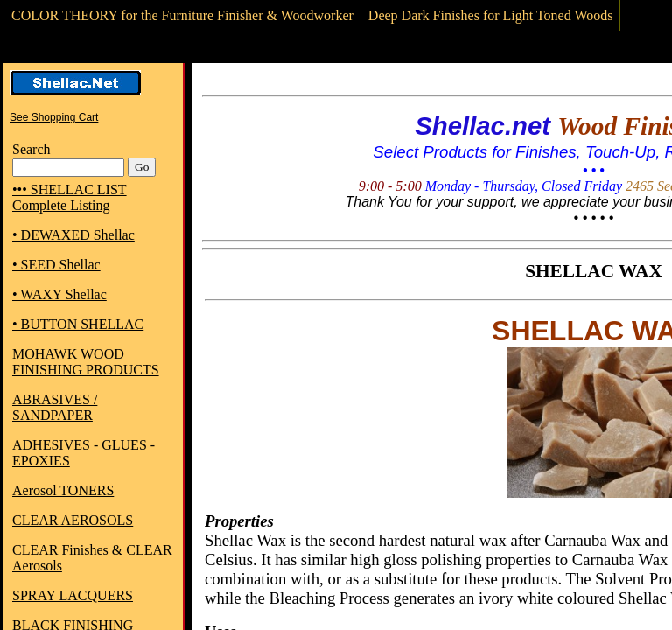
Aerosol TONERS (63, 490)
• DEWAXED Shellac (73, 235)
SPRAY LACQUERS (73, 595)
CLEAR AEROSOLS (73, 520)
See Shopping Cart (54, 117)
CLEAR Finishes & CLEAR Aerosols (92, 558)
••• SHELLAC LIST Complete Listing (70, 197)
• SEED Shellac (56, 265)
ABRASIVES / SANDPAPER (55, 407)
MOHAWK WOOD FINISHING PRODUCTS (86, 362)
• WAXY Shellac (59, 294)
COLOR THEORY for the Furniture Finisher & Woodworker (182, 15)
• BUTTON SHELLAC (78, 324)
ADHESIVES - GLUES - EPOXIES (84, 453)
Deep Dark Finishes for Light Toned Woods (491, 15)
